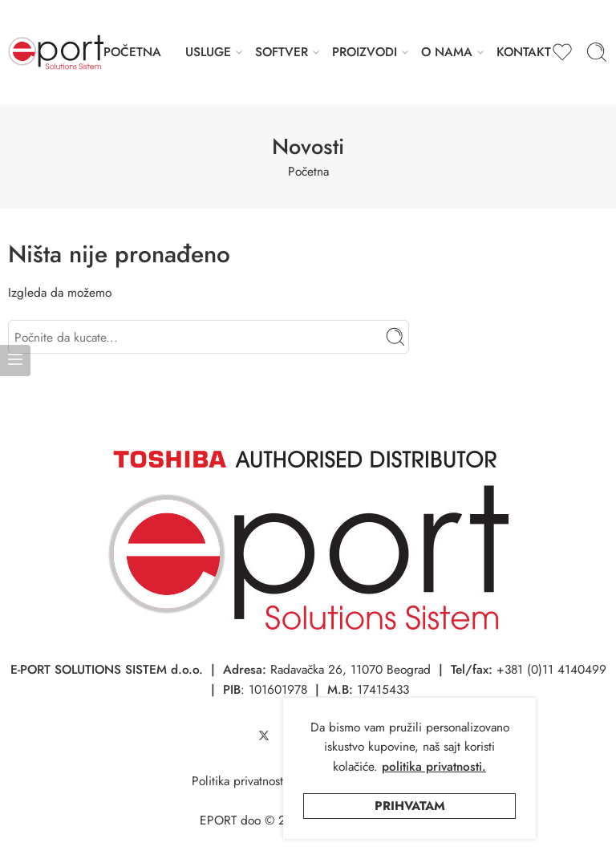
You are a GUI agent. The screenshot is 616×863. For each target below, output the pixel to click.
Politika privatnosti (239, 781)
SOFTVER (282, 52)
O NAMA (447, 52)
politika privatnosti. (434, 766)
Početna (308, 171)
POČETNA (132, 52)
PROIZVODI (365, 52)
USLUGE (208, 52)
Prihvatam (410, 806)
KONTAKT (524, 52)
